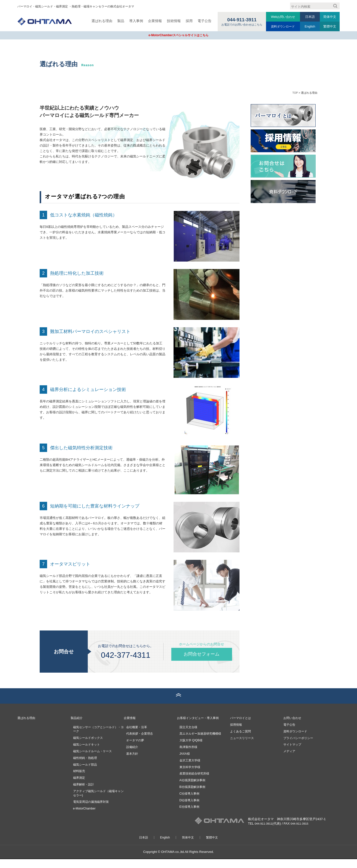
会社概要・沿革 (137, 736)
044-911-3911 (265, 833)
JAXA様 (185, 763)
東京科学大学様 (190, 776)
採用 (187, 21)
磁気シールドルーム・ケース (92, 760)
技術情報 (172, 21)
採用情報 (237, 733)
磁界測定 (79, 787)
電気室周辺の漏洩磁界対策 (91, 811)
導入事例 (134, 21)
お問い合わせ (293, 727)
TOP (295, 92)
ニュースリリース (243, 747)
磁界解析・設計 (84, 794)
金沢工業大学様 (190, 769)
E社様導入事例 (189, 816)
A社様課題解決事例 (192, 789)
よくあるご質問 (241, 740)
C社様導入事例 (190, 803)
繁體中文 (330, 26)
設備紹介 (132, 756)
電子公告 (203, 21)
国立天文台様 (188, 736)
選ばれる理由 (100, 21)
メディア (290, 760)
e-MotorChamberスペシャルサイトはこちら (178, 35)
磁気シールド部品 (85, 774)
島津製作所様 (188, 756)
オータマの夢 (135, 749)
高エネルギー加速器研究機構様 (200, 743)
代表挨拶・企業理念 (140, 743)
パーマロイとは (241, 727)
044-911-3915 (303, 833)
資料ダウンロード (282, 26)
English (310, 26)
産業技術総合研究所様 (194, 783)
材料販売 (79, 780)
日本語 (310, 17)
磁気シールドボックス (88, 747)
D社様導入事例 (190, 809)
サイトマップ (293, 754)
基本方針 (132, 763)
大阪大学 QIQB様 (191, 749)
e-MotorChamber (84, 818)
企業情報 (153, 21)
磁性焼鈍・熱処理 (85, 767)
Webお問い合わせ (282, 17)
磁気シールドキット (87, 754)
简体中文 (330, 17)
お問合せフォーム (202, 654)
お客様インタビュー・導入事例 (200, 727)
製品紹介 (77, 727)
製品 (119, 21)
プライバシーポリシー (299, 747)
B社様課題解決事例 (192, 796)
